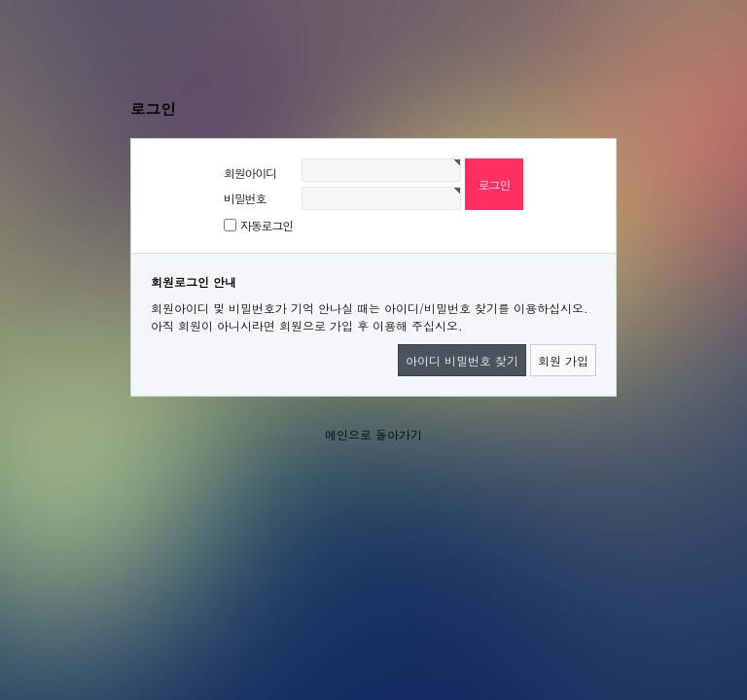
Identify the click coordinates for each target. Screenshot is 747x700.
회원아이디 (250, 173)
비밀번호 (245, 198)
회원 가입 (563, 360)
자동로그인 (267, 225)
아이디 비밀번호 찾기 (462, 360)
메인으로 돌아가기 (373, 434)
